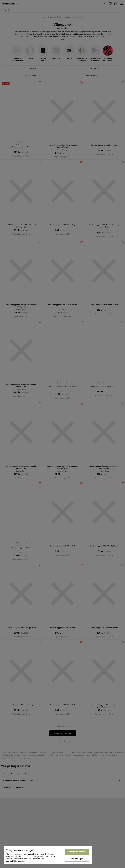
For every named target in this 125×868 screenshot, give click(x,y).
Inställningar (77, 859)
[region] (48, 855)
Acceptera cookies (77, 852)
